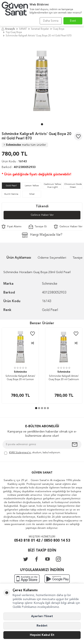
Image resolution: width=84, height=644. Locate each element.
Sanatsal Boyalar (40, 29)
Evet (73, 21)
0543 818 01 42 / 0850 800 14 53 (42, 541)
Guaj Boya (59, 29)
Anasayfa (8, 29)
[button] (42, 124)
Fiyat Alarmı (12, 227)
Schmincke (25, 145)
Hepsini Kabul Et (42, 635)
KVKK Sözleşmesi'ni (20, 453)
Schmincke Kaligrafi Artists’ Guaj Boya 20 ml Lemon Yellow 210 (20, 378)
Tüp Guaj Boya (14, 32)
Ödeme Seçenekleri (52, 258)
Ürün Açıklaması (19, 258)
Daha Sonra (51, 21)
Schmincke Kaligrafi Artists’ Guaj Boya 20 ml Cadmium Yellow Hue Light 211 (64, 378)
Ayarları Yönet (42, 616)
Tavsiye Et (38, 227)
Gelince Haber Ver (42, 215)
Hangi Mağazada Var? (42, 235)
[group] (42, 81)
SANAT (23, 29)
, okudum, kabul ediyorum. (32, 453)
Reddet (42, 626)
